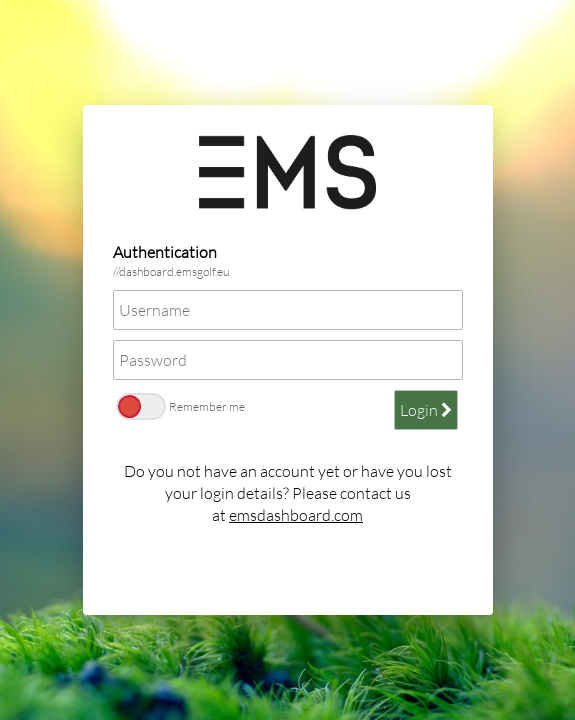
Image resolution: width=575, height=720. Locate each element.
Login (426, 410)
